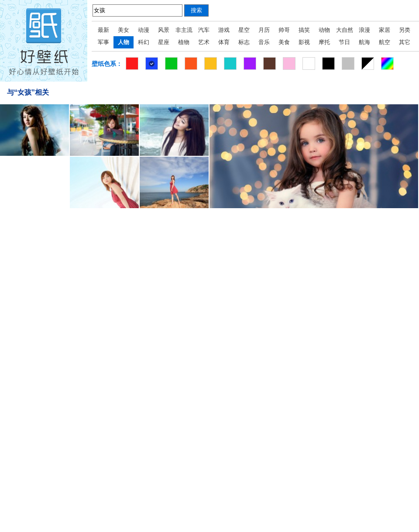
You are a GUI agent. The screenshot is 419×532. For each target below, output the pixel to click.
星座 (164, 42)
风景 (164, 30)
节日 (344, 42)
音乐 (264, 42)
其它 (405, 42)
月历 (264, 30)
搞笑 (304, 30)
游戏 (224, 30)
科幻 (144, 42)
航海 (364, 42)
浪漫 (364, 30)
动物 (324, 30)
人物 (124, 42)
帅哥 (284, 30)
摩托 (324, 42)
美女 (124, 30)
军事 (103, 42)
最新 (103, 30)
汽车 (204, 30)
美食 (284, 42)
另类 (405, 30)
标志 (244, 42)
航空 (385, 42)
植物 (184, 42)
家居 (385, 30)
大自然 (345, 30)
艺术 (204, 42)
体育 (224, 42)
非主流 (184, 30)
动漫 (144, 30)
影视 (304, 42)
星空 (244, 30)
